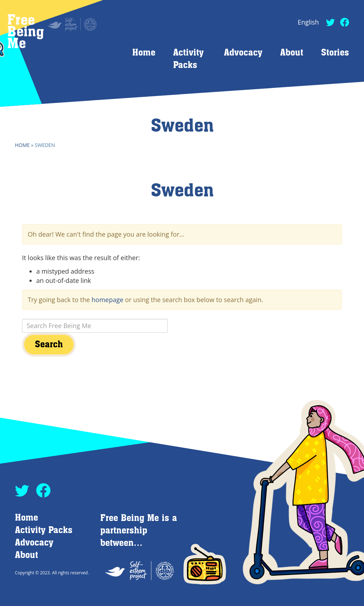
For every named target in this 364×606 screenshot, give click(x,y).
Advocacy (243, 53)
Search (49, 345)
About (292, 53)
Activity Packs (44, 530)
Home (144, 53)
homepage (108, 300)
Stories (335, 53)
